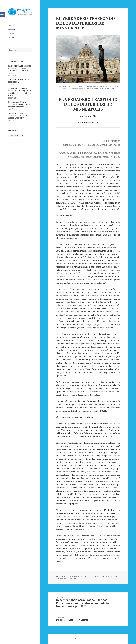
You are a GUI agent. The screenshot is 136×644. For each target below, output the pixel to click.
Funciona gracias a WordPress (68, 639)
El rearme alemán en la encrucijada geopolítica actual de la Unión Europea (19, 104)
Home (10, 26)
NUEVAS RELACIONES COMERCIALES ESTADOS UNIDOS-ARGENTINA (17, 116)
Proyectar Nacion (77, 576)
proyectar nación (62, 579)
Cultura (11, 34)
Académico (12, 30)
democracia (101, 576)
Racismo (73, 579)
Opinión (11, 38)
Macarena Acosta (113, 576)
